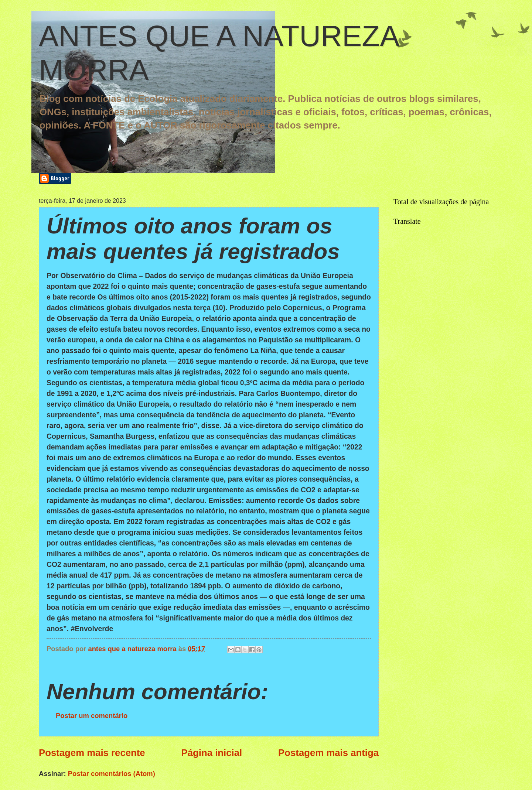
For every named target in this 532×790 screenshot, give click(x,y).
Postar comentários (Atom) (112, 774)
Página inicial (212, 753)
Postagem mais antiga (328, 753)
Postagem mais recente (92, 753)
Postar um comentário (92, 716)
